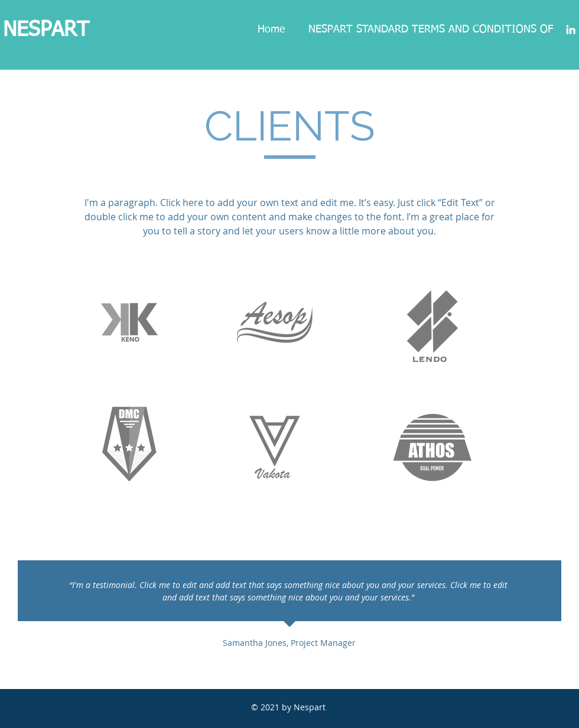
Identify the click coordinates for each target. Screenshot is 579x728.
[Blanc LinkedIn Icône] (571, 30)
